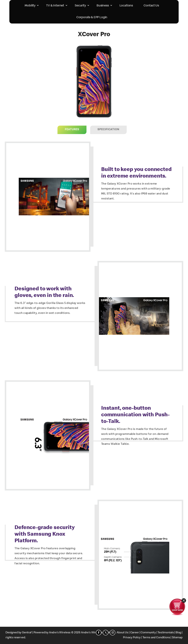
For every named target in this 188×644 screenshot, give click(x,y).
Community (148, 633)
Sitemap (177, 638)
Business (103, 6)
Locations (126, 6)
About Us (122, 633)
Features (72, 130)
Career (135, 633)
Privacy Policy (132, 638)
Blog (178, 633)
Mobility (30, 6)
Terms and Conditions (156, 638)
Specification (108, 130)
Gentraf (27, 633)
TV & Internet (55, 6)
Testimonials (166, 633)
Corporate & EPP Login (92, 18)
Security (80, 6)
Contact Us (151, 6)
